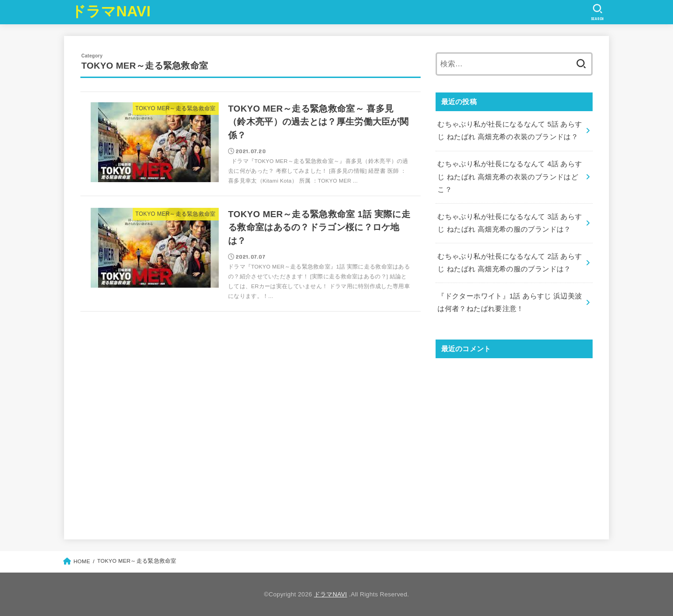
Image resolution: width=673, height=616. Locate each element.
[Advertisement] (514, 441)
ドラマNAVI (111, 11)
